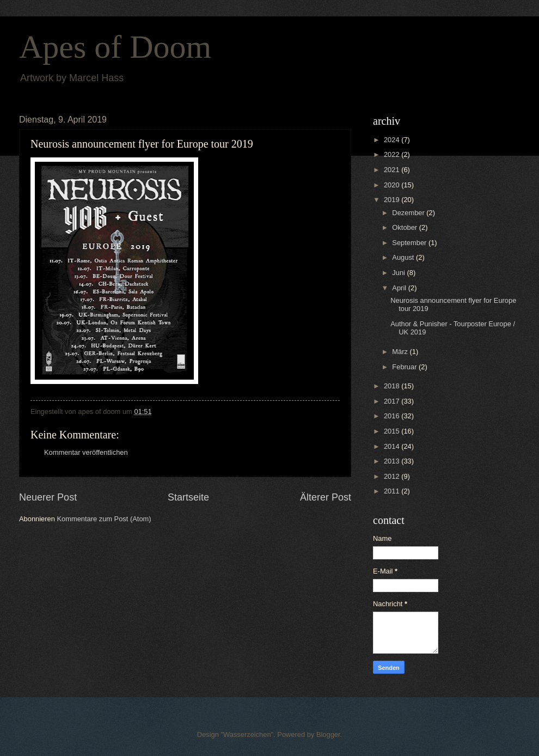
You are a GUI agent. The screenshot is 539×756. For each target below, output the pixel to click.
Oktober (405, 227)
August (404, 257)
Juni (399, 273)
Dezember (409, 213)
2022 (393, 154)
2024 (393, 140)
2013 (393, 461)
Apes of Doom (115, 47)
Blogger (328, 734)
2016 (393, 416)
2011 (393, 491)
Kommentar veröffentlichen (86, 452)
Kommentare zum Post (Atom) (104, 519)
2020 (393, 185)
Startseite (188, 497)
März (401, 352)
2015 (393, 431)
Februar (405, 367)
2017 (393, 401)
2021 (393, 170)
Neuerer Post (48, 497)
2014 (393, 446)
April (400, 288)
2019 (393, 200)
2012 (393, 476)
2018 (393, 386)
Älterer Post (326, 497)
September (410, 243)
